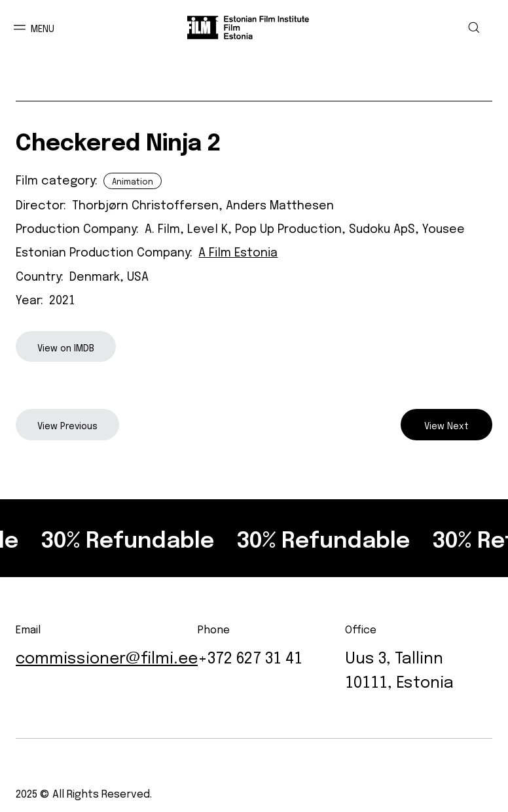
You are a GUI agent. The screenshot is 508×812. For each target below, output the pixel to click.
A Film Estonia (238, 251)
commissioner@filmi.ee (107, 656)
